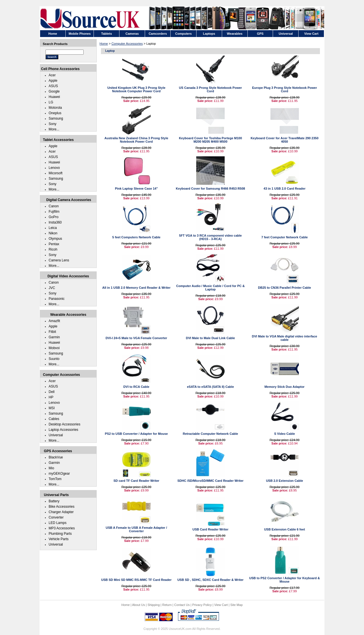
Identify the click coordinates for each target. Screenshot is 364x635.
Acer (52, 75)
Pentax (54, 244)
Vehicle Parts (59, 539)
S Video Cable (285, 434)
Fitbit (52, 332)
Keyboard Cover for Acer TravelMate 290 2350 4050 (285, 140)
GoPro (54, 217)
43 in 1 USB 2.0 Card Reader (285, 189)
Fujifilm (54, 212)
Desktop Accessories (64, 424)
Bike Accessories (62, 507)
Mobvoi (54, 348)
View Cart (221, 605)
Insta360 (55, 222)
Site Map (236, 605)
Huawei (54, 97)
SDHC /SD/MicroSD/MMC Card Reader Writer (211, 481)
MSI (52, 408)
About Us (138, 605)
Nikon (53, 233)
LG (51, 102)
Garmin (54, 337)
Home (104, 44)
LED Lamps (58, 523)
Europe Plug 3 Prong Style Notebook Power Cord (285, 89)
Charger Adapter (61, 512)
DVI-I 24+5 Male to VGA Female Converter (136, 338)
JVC (52, 288)
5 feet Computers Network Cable (136, 237)
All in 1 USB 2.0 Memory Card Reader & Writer (136, 288)
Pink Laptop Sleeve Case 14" (136, 189)
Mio (51, 468)
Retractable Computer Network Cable (210, 434)
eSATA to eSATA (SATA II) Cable (211, 387)
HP (51, 397)
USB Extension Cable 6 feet (285, 529)
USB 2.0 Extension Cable (284, 481)
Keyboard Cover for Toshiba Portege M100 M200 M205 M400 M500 (210, 140)
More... (54, 129)
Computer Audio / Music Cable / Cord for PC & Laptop (211, 288)
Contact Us (182, 605)
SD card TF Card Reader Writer (136, 481)
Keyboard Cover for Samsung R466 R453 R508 (210, 189)
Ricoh (53, 249)
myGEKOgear (59, 474)
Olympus (55, 239)
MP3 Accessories (62, 528)
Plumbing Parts (60, 534)
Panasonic (57, 299)
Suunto (54, 359)
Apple (53, 81)
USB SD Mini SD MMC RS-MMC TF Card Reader (136, 580)
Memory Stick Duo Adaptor (285, 387)
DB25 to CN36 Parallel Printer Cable (284, 288)
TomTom (55, 479)
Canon (54, 206)
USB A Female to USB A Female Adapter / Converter (136, 529)
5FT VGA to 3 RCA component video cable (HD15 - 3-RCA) (210, 237)
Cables (54, 419)
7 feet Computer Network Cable (285, 237)
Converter (56, 517)
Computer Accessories (127, 44)
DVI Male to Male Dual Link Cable (210, 338)
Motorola (55, 108)
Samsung (56, 118)
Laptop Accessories (63, 430)
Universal (56, 435)
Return (167, 605)
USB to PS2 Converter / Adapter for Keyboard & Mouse (284, 580)
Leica (53, 228)
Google (54, 91)
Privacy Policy (202, 605)
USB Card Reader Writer (210, 529)
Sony (52, 124)
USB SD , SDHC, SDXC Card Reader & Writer (211, 580)
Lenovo (54, 168)
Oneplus (55, 113)
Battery (54, 501)
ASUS (53, 86)
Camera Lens (59, 260)
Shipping (154, 605)
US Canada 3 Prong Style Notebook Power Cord (210, 89)
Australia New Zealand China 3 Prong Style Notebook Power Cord (136, 140)
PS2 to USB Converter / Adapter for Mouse (136, 434)
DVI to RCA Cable (136, 387)
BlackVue (56, 457)
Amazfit (54, 321)
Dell (52, 392)
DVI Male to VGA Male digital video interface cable (285, 338)
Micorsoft (56, 173)
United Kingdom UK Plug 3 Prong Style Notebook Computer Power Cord (136, 89)
